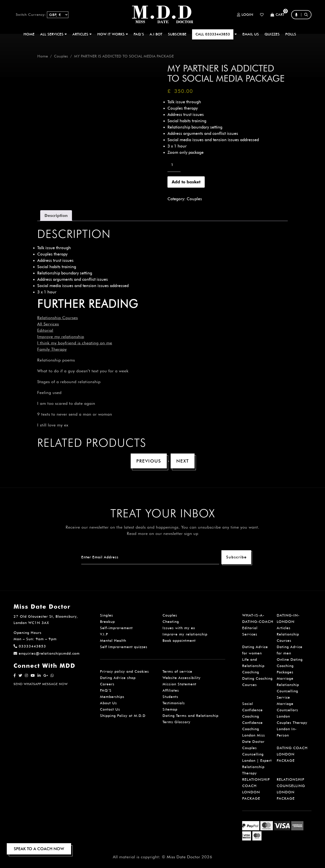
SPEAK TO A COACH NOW (39, 849)
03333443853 (30, 646)
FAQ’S (139, 34)
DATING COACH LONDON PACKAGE (292, 754)
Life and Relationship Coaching (253, 666)
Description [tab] (56, 215)
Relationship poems (56, 360)
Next (183, 461)
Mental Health (113, 641)
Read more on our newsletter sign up (163, 533)
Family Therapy (52, 349)
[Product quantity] (174, 165)
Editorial (45, 330)
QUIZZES (272, 34)
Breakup (107, 622)
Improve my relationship (61, 337)
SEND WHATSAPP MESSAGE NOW (41, 684)
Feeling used (49, 393)
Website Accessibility (182, 678)
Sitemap (170, 709)
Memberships (112, 697)
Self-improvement (116, 628)
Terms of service (177, 671)
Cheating (171, 622)
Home (29, 34)
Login (245, 15)
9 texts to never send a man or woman (75, 414)
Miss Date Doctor (183, 857)
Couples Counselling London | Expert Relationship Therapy (257, 761)
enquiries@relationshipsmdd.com (47, 653)
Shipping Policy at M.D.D (123, 716)
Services (250, 634)
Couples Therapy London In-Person (292, 729)
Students (170, 697)
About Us (108, 703)
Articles (284, 628)
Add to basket (186, 182)
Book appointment (179, 641)
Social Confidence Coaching (252, 710)
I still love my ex (53, 425)
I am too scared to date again (66, 403)
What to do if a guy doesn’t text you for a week (83, 371)
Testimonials (174, 703)
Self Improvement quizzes (124, 647)
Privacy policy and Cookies (124, 671)
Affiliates (171, 690)
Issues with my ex (179, 628)
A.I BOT (156, 34)
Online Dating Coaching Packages (290, 666)
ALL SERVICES (53, 34)
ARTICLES (82, 34)
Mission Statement (179, 684)
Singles (107, 615)
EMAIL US (251, 34)
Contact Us (110, 709)
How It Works (113, 34)
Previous (149, 461)
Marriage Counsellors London (287, 710)
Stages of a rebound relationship (69, 382)
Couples (61, 56)
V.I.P (104, 634)
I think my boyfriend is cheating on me (75, 343)
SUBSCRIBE (177, 34)
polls (291, 34)
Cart (277, 15)
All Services (48, 324)
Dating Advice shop (118, 678)
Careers (107, 684)
